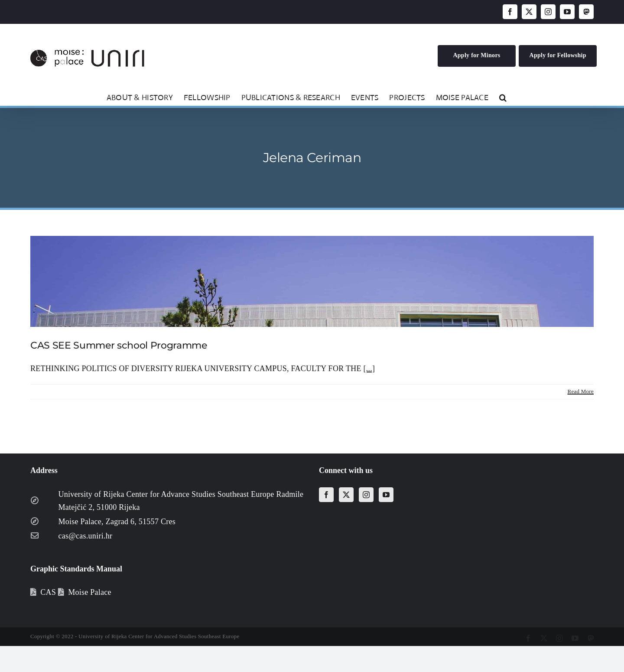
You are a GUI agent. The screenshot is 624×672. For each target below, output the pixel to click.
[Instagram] (366, 495)
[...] (369, 369)
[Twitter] (346, 495)
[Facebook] (326, 495)
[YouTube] (386, 495)
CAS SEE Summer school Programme (119, 345)
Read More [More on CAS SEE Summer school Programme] (580, 391)
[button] (503, 97)
